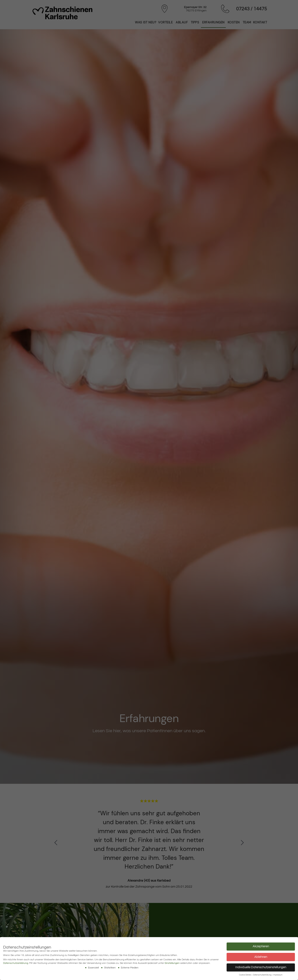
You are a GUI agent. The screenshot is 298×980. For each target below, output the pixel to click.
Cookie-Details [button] (245, 975)
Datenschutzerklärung (16, 963)
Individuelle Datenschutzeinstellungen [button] (261, 967)
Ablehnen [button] (261, 957)
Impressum (278, 975)
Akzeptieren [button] (261, 946)
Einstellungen (172, 963)
